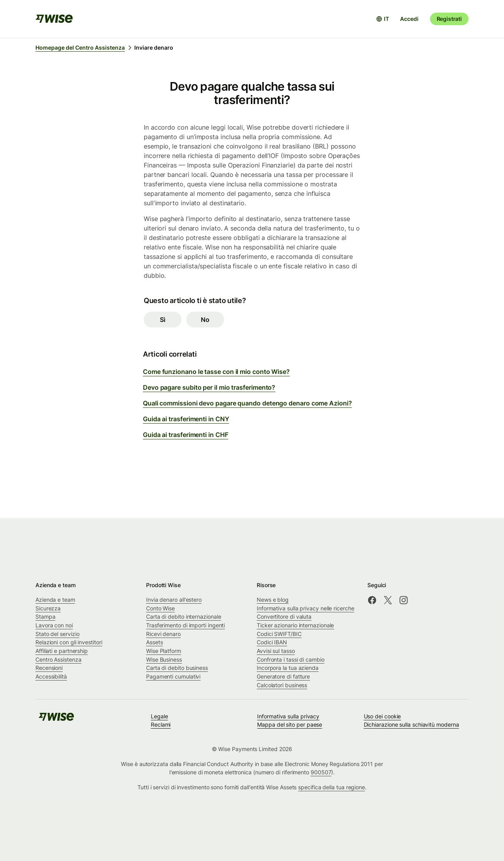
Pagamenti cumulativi (173, 676)
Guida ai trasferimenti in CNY (186, 419)
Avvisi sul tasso (276, 651)
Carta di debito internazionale (183, 616)
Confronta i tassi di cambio (291, 659)
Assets (155, 642)
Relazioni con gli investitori (69, 642)
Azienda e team (55, 600)
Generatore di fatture (283, 676)
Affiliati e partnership (62, 651)
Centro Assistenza (58, 659)
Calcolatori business (282, 685)
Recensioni (49, 668)
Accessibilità (51, 676)
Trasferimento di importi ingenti (185, 625)
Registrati (449, 19)
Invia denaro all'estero (174, 600)
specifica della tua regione (332, 787)
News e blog (273, 600)
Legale (159, 716)
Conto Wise (160, 608)
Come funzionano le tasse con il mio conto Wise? (216, 372)
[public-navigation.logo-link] (56, 719)
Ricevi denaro (163, 634)
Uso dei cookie (383, 716)
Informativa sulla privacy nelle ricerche (306, 608)
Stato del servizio (57, 634)
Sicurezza (48, 608)
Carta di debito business (177, 668)
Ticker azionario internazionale (295, 625)
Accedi (409, 19)
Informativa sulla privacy (288, 716)
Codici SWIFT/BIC (279, 634)
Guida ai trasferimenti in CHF (186, 435)
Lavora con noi (54, 625)
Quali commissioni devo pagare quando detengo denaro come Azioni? (247, 403)
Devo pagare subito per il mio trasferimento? (209, 387)
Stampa (45, 616)
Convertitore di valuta (284, 616)
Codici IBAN (272, 642)
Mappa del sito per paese (290, 724)
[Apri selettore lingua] (383, 19)
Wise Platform (164, 651)
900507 (321, 772)
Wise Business (164, 659)
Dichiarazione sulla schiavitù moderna (411, 724)
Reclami (161, 724)
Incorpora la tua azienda (288, 668)
